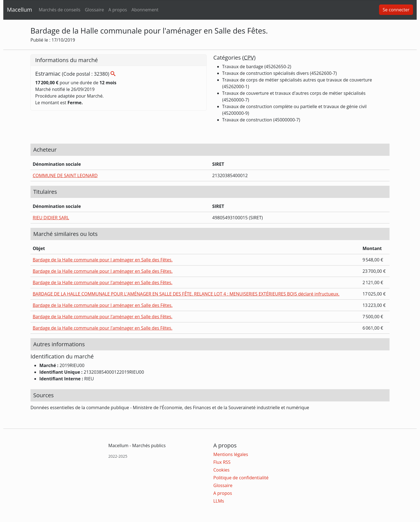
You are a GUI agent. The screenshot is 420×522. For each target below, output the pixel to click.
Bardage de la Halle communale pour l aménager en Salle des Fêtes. (103, 260)
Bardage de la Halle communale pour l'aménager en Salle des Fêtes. (103, 282)
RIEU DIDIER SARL (51, 218)
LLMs (219, 501)
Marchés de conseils (60, 10)
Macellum (20, 10)
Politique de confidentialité (241, 478)
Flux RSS (222, 462)
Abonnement (145, 10)
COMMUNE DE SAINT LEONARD (65, 175)
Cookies (221, 470)
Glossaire (94, 10)
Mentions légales (231, 454)
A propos (118, 10)
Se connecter (396, 10)
